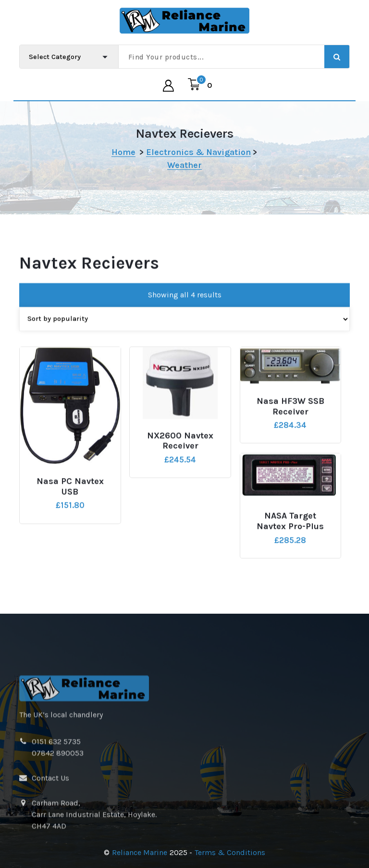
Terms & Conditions (230, 852)
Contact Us (50, 826)
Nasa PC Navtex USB (70, 494)
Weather (184, 165)
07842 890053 (58, 801)
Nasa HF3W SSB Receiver (290, 414)
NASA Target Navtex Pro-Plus (290, 529)
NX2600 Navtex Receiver (180, 448)
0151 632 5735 (56, 789)
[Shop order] (184, 326)
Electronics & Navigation (198, 152)
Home (123, 152)
